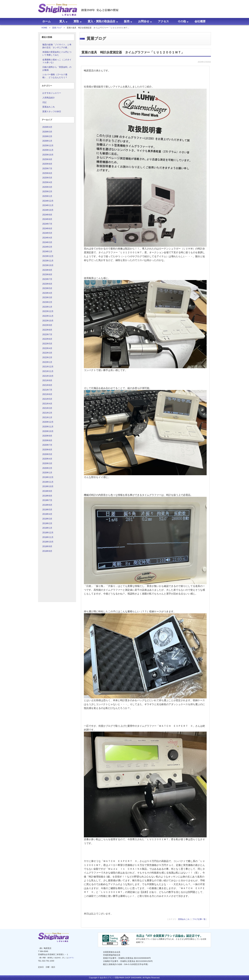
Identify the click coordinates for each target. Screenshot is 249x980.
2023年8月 (47, 275)
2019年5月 (47, 510)
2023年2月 (47, 302)
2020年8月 (47, 440)
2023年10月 (48, 265)
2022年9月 (47, 325)
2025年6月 (47, 173)
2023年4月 (47, 293)
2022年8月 (47, 330)
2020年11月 (48, 427)
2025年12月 (48, 146)
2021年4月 (47, 404)
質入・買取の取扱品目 (102, 21)
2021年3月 (47, 408)
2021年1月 (47, 417)
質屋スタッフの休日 (52, 112)
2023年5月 (47, 288)
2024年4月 (47, 238)
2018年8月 (47, 551)
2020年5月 (47, 454)
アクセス (163, 21)
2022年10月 (48, 321)
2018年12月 (48, 533)
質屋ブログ (57, 28)
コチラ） (72, 958)
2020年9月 (47, 436)
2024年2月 (47, 247)
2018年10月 (48, 542)
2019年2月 (47, 523)
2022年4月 (47, 348)
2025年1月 (47, 196)
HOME (44, 28)
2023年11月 (48, 261)
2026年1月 (47, 141)
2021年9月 (47, 380)
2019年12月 (48, 477)
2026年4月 (47, 127)
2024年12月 (48, 201)
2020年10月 (48, 431)
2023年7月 (47, 279)
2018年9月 (47, 546)
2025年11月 (48, 150)
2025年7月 (47, 169)
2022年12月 (48, 311)
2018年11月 (48, 537)
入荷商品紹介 (49, 98)
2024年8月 (47, 219)
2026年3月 (47, 132)
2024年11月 (48, 205)
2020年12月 (48, 422)
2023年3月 (47, 298)
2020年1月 (47, 473)
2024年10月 (48, 210)
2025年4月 (47, 182)
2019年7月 (47, 500)
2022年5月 (47, 344)
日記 (44, 102)
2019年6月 (47, 505)
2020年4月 (47, 459)
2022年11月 (48, 316)
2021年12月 (48, 367)
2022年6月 (47, 339)
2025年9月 (47, 159)
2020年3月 (47, 463)
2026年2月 (47, 136)
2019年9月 (47, 491)
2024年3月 (47, 242)
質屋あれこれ (49, 107)
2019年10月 (48, 486)
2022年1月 (47, 362)
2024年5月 (47, 233)
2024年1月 (47, 252)
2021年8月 (47, 385)
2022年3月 (47, 353)
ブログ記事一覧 (199, 919)
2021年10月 (48, 376)
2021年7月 (47, 390)
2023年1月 (47, 307)
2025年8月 (47, 164)
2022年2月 (47, 357)
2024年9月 (47, 215)
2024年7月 (47, 224)
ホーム (47, 21)
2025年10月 (48, 155)
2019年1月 (47, 528)
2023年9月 (47, 270)
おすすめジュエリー (52, 93)
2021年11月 (48, 371)
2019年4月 (47, 514)
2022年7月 (47, 335)
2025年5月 (47, 178)
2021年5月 (47, 399)
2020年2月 (47, 468)
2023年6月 (47, 284)
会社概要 (200, 21)
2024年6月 (47, 229)
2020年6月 (47, 450)
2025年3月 (47, 187)
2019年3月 (47, 519)
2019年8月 (47, 496)
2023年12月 (48, 256)
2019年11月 (48, 482)
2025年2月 (47, 192)
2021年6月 (47, 394)
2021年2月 (47, 413)
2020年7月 (47, 445)
